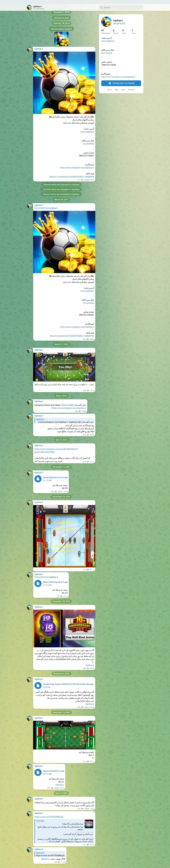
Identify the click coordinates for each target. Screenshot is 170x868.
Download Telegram (121, 79)
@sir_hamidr (107, 49)
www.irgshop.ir (108, 37)
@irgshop (68, 401)
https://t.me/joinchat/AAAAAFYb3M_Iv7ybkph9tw (72, 173)
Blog (117, 86)
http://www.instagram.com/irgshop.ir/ (118, 73)
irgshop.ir (90, 661)
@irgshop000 (119, 19)
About (110, 86)
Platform (131, 86)
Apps (123, 86)
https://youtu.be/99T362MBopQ (49, 813)
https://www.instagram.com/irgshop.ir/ (68, 404)
